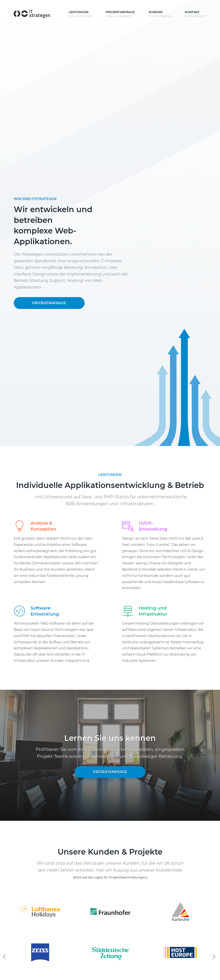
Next (215, 957)
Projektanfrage (49, 303)
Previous (5, 957)
